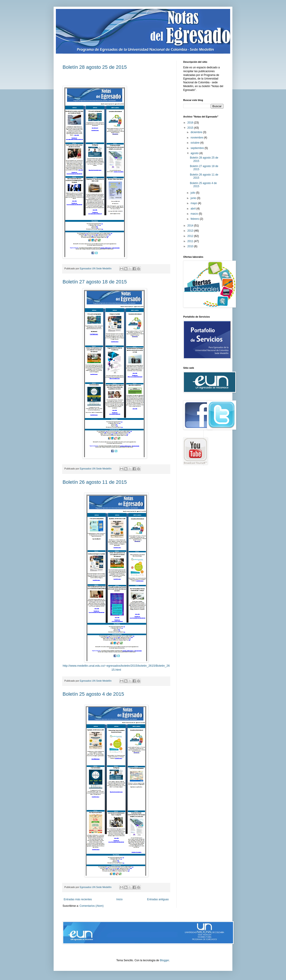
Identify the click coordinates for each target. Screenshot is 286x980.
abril (193, 209)
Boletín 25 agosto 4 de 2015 (93, 694)
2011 (191, 241)
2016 (191, 123)
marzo (195, 214)
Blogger (164, 960)
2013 (191, 231)
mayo (194, 203)
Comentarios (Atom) (91, 906)
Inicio (120, 899)
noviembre (197, 138)
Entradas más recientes (78, 899)
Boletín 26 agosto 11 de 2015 (95, 482)
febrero (195, 219)
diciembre (197, 132)
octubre (195, 143)
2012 (191, 236)
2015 (191, 128)
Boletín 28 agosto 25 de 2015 (95, 67)
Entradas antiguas (158, 899)
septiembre (198, 148)
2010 (191, 246)
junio (194, 198)
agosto (195, 153)
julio (193, 193)
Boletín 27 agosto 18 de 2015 (95, 282)
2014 (191, 226)
